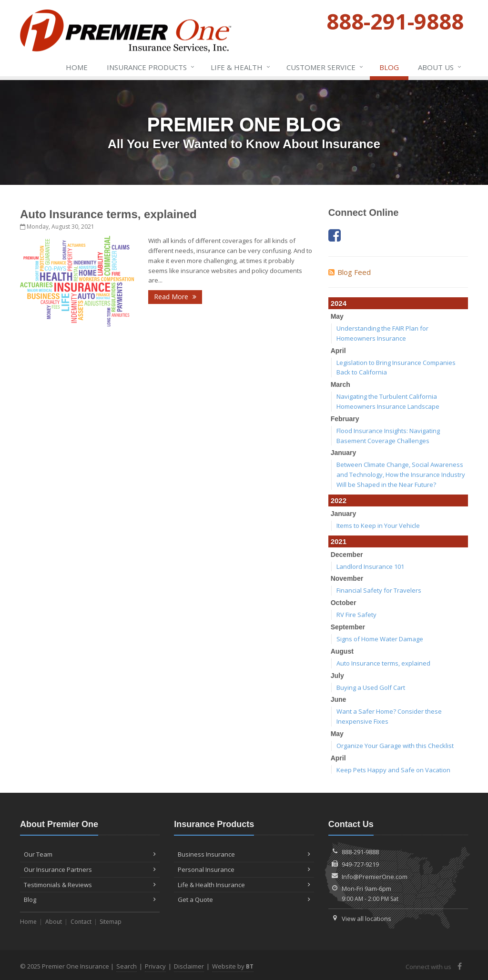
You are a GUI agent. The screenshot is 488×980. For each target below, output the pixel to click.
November (347, 578)
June (339, 699)
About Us (440, 67)
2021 (339, 541)
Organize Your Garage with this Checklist (395, 746)
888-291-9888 (360, 852)
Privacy (155, 966)
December (347, 555)
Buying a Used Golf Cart (371, 687)
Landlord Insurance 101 (370, 566)
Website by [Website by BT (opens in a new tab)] (233, 966)
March (341, 384)
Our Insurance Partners (90, 869)
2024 (339, 303)
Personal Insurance (244, 869)
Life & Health (241, 67)
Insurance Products (151, 67)
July (337, 676)
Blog (389, 67)
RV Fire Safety (356, 615)
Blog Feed (350, 272)
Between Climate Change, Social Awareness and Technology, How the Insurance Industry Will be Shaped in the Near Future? (401, 475)
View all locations (366, 919)
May (337, 316)
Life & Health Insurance (244, 885)
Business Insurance (244, 854)
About (54, 922)
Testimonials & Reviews (90, 885)
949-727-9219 (360, 864)
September (348, 627)
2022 (339, 500)
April (338, 351)
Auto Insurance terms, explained (108, 214)
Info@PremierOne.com (375, 877)
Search (127, 966)
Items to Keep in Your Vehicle (378, 525)
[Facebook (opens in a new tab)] (335, 235)
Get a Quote (244, 899)
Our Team (90, 854)
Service (325, 67)
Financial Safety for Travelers (379, 590)
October (344, 603)
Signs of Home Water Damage (380, 639)
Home (77, 67)
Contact (81, 922)
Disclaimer (189, 966)
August (342, 651)
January (344, 453)
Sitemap (111, 922)
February (345, 419)
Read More (175, 297)
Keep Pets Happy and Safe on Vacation (393, 770)
